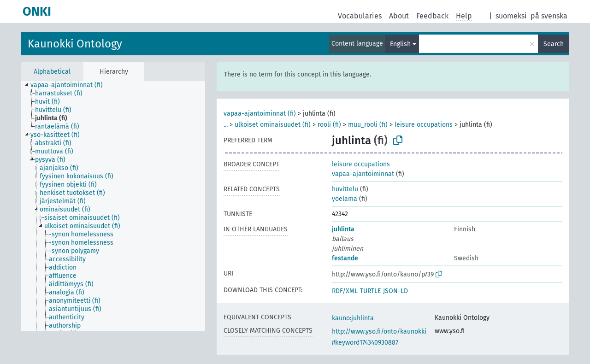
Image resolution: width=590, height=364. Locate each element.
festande (345, 258)
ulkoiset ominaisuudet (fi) (273, 125)
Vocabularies (360, 16)
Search (554, 44)
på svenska (549, 16)
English (400, 44)
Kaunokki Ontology (75, 44)
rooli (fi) (329, 125)
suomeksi (511, 16)
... (226, 125)
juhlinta (343, 229)
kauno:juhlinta (353, 318)
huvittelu (345, 189)
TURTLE (370, 291)
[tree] (113, 206)
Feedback (432, 16)
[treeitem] (71, 85)
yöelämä (345, 199)
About (399, 16)
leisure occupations (424, 125)
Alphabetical (52, 72)
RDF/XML (345, 291)
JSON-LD (395, 291)
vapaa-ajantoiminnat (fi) (260, 114)
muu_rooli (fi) (368, 125)
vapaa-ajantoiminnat (363, 174)
